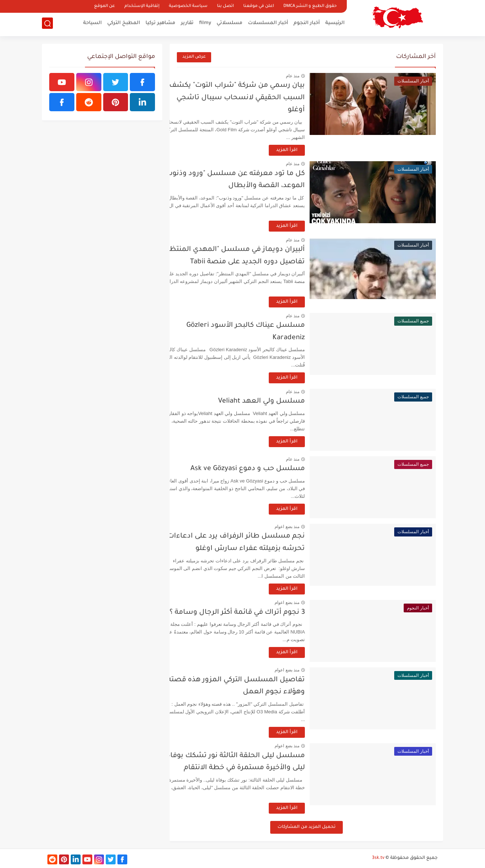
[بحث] (47, 24)
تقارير (187, 24)
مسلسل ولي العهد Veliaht (278, 401)
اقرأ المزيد (303, 150)
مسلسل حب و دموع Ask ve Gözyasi (264, 469)
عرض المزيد (194, 57)
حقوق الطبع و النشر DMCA (310, 6)
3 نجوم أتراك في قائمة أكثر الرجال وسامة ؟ (253, 613)
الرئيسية (335, 24)
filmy (205, 24)
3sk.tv (378, 858)
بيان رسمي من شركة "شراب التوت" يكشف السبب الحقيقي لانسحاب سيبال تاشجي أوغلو (253, 98)
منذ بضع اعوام (303, 527)
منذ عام (309, 76)
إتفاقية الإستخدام (142, 6)
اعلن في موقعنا (259, 6)
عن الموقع (104, 6)
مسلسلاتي (230, 24)
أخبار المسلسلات (268, 24)
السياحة (92, 24)
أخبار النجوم (307, 24)
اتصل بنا (225, 6)
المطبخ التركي (124, 24)
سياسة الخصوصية (188, 6)
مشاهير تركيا (160, 24)
